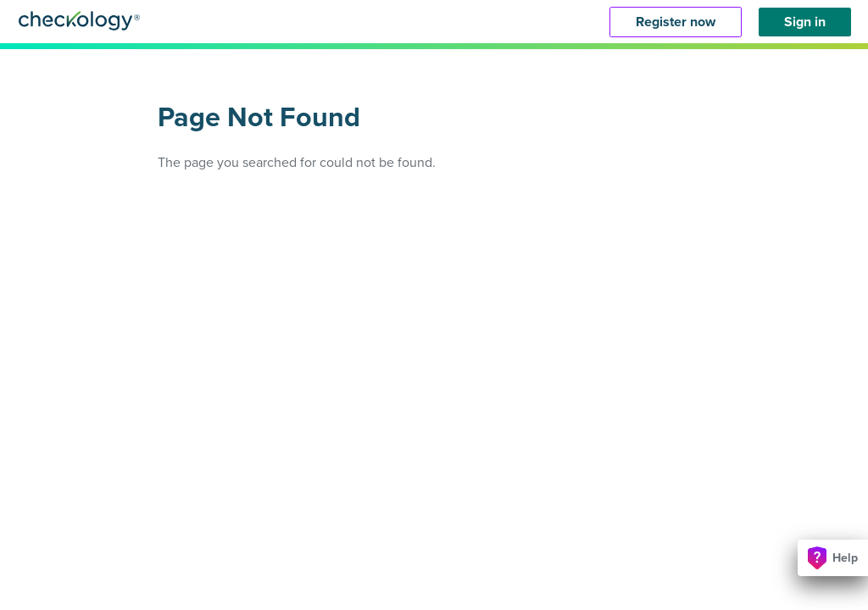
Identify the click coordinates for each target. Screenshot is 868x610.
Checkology (79, 20)
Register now (676, 22)
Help (833, 558)
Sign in (805, 22)
